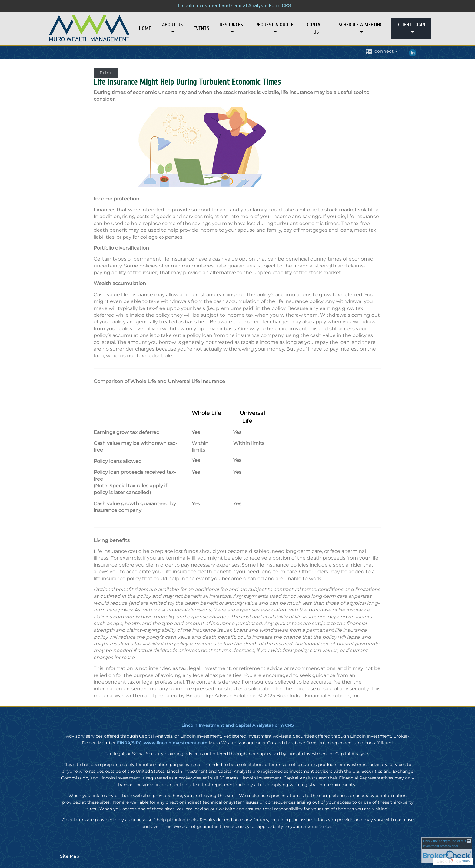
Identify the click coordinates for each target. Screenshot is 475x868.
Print (106, 73)
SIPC (137, 743)
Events (201, 28)
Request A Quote (274, 25)
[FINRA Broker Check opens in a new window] (447, 850)
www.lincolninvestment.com (176, 743)
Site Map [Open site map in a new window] (70, 856)
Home (145, 28)
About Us (172, 25)
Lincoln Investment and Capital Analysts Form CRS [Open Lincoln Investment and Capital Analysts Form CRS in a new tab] (234, 6)
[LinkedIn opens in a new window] (413, 55)
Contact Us (316, 28)
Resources (231, 25)
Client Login (412, 25)
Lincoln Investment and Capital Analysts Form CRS (238, 725)
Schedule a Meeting (361, 25)
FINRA (124, 743)
